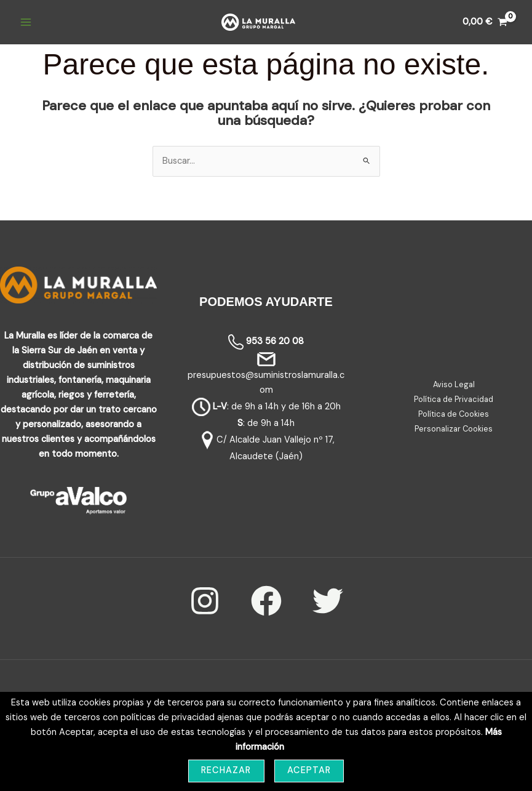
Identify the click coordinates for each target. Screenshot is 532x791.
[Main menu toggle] (26, 22)
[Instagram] (205, 601)
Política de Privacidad (454, 399)
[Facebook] (266, 601)
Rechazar (226, 770)
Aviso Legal (454, 384)
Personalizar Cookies (454, 429)
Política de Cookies (454, 414)
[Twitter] (328, 601)
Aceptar (309, 770)
